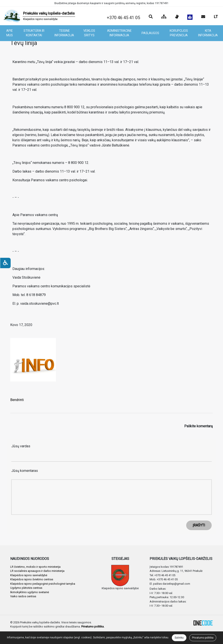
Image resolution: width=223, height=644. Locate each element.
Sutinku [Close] (179, 638)
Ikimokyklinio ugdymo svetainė (30, 592)
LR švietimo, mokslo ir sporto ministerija (35, 567)
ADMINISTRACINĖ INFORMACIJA (119, 33)
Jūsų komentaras (25, 471)
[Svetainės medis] (164, 17)
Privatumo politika (203, 638)
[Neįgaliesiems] (5, 263)
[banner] (39, 16)
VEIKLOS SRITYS (89, 33)
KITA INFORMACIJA (208, 33)
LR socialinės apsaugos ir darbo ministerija (37, 571)
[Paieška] (151, 17)
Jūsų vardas (21, 446)
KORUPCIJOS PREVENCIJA (179, 33)
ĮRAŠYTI (199, 525)
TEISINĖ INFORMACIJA (64, 33)
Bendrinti (17, 400)
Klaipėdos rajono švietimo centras (32, 579)
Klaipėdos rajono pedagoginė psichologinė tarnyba (43, 584)
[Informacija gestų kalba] (177, 17)
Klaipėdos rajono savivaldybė (29, 575)
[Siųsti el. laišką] (203, 17)
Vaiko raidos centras (23, 596)
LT (216, 17)
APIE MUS (10, 33)
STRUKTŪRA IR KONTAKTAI (34, 33)
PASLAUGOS (150, 33)
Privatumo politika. (93, 627)
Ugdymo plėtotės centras (26, 588)
